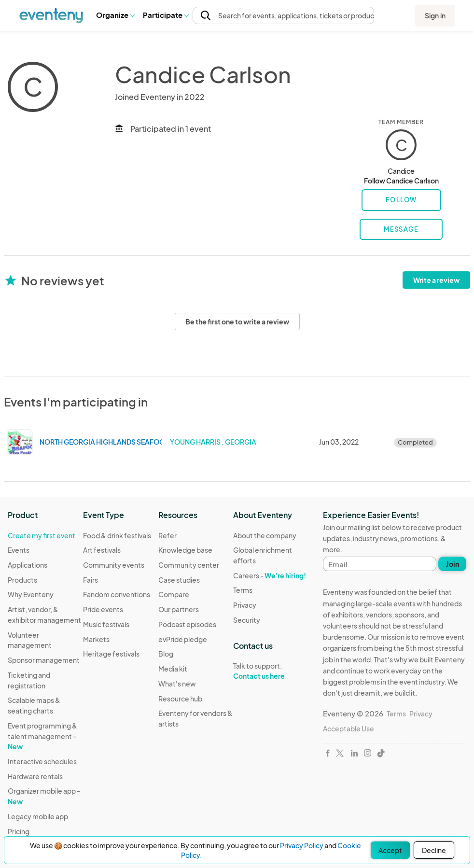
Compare (174, 594)
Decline (434, 850)
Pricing (19, 831)
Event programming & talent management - (42, 736)
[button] (115, 15)
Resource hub (180, 699)
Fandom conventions (117, 594)
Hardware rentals (35, 776)
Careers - (270, 575)
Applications (28, 565)
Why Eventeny (31, 594)
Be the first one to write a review (237, 322)
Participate (166, 15)
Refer (167, 535)
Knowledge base (185, 550)
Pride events (103, 609)
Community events (114, 565)
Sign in (435, 15)
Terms (243, 590)
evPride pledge (183, 639)
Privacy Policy (302, 845)
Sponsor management (44, 660)
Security (247, 620)
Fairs (91, 580)
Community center (189, 565)
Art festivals (102, 550)
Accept (390, 850)
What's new (177, 684)
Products (22, 580)
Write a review (436, 280)
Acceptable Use (349, 728)
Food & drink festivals (117, 535)
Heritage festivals (111, 654)
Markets (96, 639)
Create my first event (42, 535)
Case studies (179, 580)
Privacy (245, 605)
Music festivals (106, 624)
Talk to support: (271, 671)
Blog (166, 654)
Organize (115, 15)
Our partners (179, 609)
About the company (265, 535)
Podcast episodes (187, 624)
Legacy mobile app (38, 816)
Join (453, 564)
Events (19, 550)
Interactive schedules (42, 761)
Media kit (173, 669)
